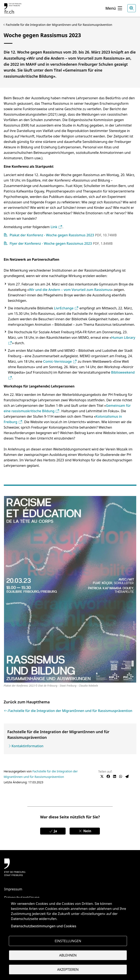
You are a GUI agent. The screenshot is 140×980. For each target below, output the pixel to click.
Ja (53, 831)
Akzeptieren (68, 970)
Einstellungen (68, 941)
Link (57, 227)
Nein (85, 831)
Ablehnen (68, 955)
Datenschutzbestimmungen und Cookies (44, 926)
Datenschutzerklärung (22, 898)
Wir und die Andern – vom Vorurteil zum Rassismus (70, 290)
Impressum (13, 889)
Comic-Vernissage (60, 361)
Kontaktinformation (27, 746)
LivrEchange (66, 308)
